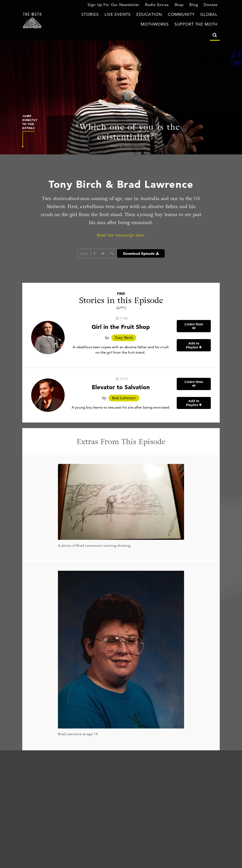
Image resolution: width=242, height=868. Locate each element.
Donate (211, 5)
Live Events (102, 15)
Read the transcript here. (121, 235)
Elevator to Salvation (121, 387)
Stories (77, 15)
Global (181, 15)
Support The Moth (200, 25)
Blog (195, 5)
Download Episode (141, 253)
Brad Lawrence (124, 398)
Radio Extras (160, 5)
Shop (181, 5)
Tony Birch (124, 338)
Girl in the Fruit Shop (121, 327)
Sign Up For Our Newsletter (120, 5)
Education (129, 15)
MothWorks (205, 15)
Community (157, 15)
